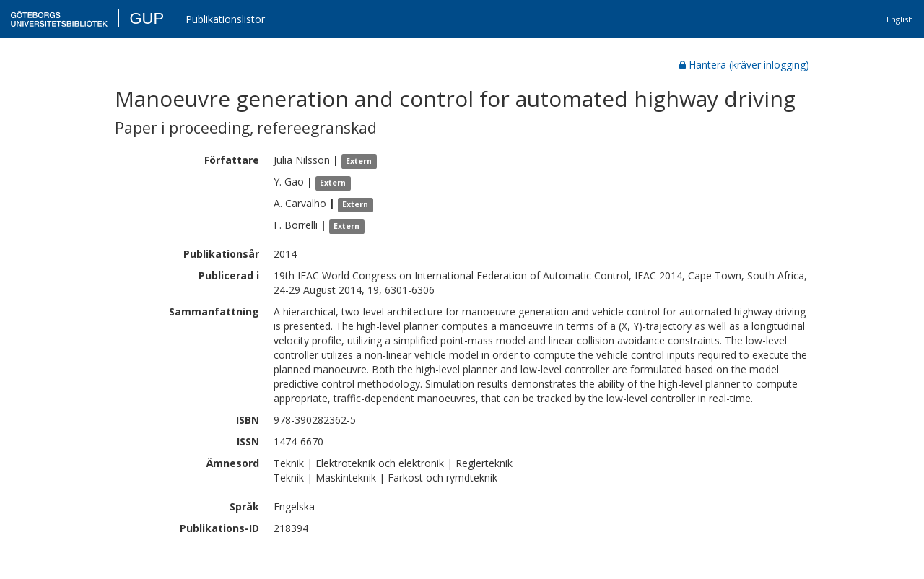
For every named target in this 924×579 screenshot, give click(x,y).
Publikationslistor (225, 19)
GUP (147, 18)
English (900, 19)
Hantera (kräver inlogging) (744, 65)
